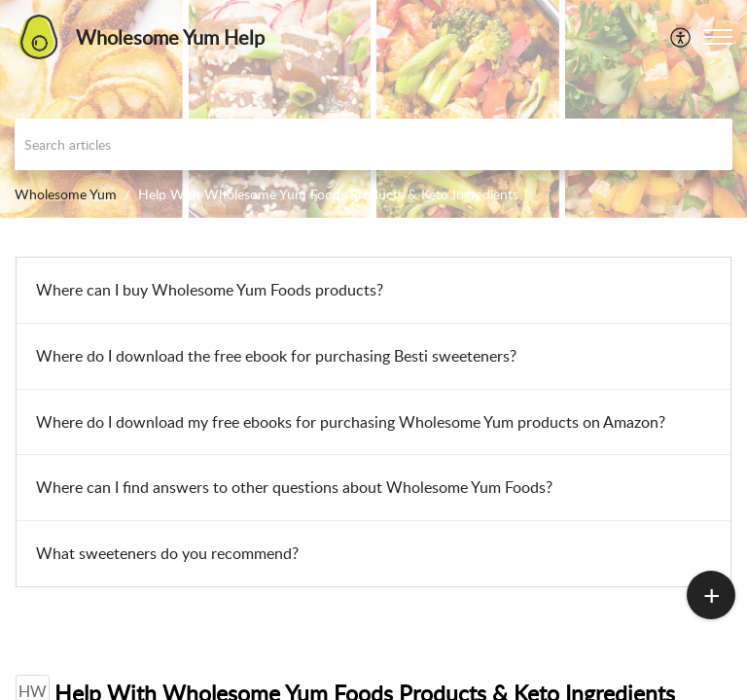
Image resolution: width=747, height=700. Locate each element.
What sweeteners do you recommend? (167, 553)
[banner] (373, 109)
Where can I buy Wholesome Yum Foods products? (210, 290)
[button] (718, 37)
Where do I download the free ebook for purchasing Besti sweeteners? (276, 356)
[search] (373, 144)
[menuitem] (681, 37)
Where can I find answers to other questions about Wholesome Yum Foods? (294, 487)
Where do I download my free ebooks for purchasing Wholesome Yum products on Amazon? (351, 422)
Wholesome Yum (66, 194)
